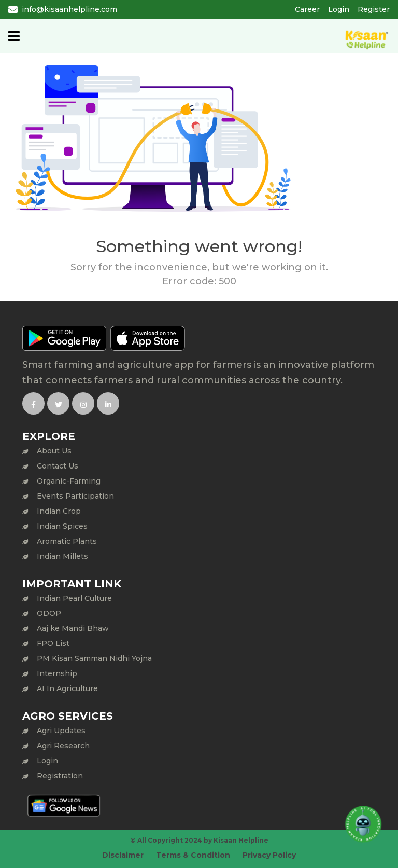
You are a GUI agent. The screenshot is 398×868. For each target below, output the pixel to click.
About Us (54, 451)
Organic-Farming (69, 481)
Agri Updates (61, 731)
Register (374, 9)
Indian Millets (62, 556)
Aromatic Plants (67, 541)
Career (307, 9)
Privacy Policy (269, 855)
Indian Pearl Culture (74, 598)
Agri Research (63, 746)
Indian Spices (62, 526)
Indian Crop (59, 511)
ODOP (49, 613)
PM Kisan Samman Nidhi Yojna (94, 658)
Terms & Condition (193, 855)
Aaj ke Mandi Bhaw (73, 628)
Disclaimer (123, 855)
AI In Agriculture (67, 688)
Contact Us (58, 466)
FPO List (53, 643)
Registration (60, 776)
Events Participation (75, 496)
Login (339, 9)
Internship (57, 673)
